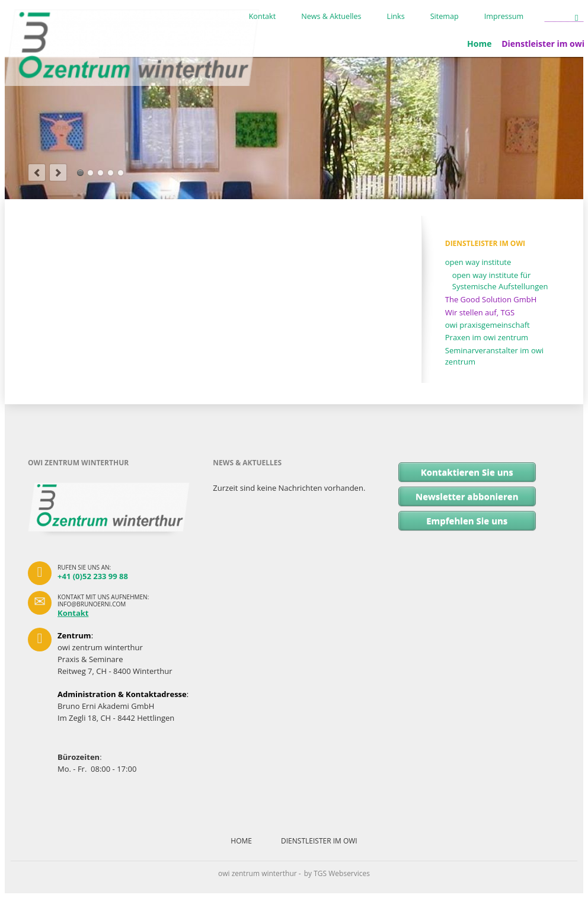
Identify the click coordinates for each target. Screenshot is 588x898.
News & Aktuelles (331, 17)
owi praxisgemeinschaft (488, 325)
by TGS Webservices (337, 873)
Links (396, 17)
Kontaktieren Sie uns (467, 472)
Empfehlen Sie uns (467, 520)
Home (479, 44)
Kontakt (263, 17)
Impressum (504, 17)
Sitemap (445, 17)
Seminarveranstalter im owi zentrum (494, 356)
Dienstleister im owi (319, 841)
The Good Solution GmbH (491, 299)
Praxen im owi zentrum (487, 337)
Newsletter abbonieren (467, 496)
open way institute (478, 262)
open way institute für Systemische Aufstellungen (500, 281)
